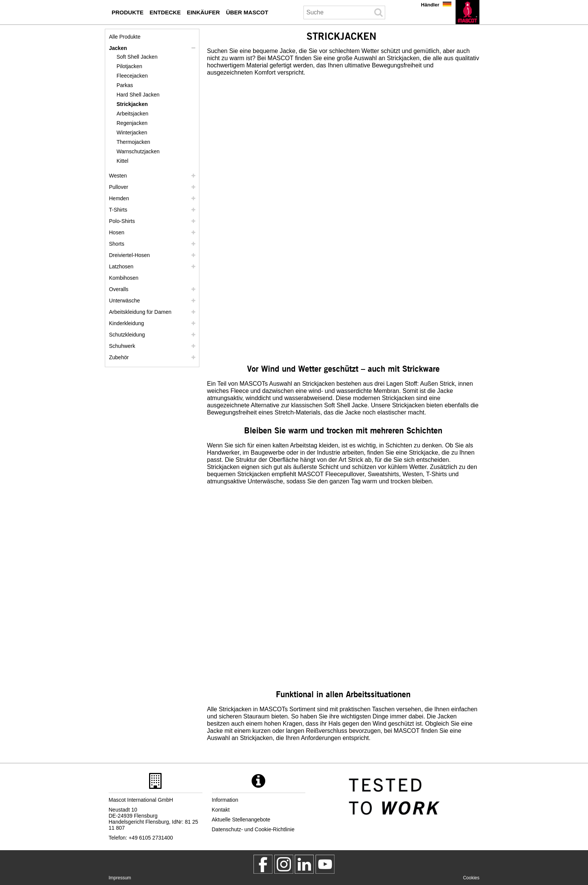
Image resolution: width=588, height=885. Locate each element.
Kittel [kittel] (122, 161)
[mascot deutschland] (304, 864)
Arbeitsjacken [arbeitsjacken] (132, 114)
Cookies (471, 878)
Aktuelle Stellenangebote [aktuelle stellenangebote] (241, 820)
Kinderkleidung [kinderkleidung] (127, 323)
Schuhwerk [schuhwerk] (122, 346)
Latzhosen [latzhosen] (121, 266)
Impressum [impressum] (120, 878)
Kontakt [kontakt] (221, 810)
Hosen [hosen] (117, 232)
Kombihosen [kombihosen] (124, 278)
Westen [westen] (118, 176)
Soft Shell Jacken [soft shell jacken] (137, 57)
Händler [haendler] (430, 5)
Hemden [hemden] (119, 198)
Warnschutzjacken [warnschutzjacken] (138, 151)
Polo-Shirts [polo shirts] (122, 221)
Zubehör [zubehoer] (119, 357)
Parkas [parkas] (125, 85)
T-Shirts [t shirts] (118, 210)
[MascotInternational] (325, 864)
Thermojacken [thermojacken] (133, 142)
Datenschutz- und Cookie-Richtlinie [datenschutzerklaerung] (253, 829)
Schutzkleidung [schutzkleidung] (127, 335)
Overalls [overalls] (119, 289)
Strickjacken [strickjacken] (132, 104)
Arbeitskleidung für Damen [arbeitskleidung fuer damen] (140, 312)
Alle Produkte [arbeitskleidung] (125, 37)
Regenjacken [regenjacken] (132, 123)
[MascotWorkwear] (263, 864)
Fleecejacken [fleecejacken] (132, 76)
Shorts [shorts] (117, 244)
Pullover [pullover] (119, 187)
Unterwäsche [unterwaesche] (124, 301)
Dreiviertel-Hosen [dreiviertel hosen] (129, 255)
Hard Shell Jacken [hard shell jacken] (138, 95)
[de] (467, 12)
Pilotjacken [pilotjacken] (129, 66)
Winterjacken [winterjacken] (132, 132)
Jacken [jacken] (118, 48)
